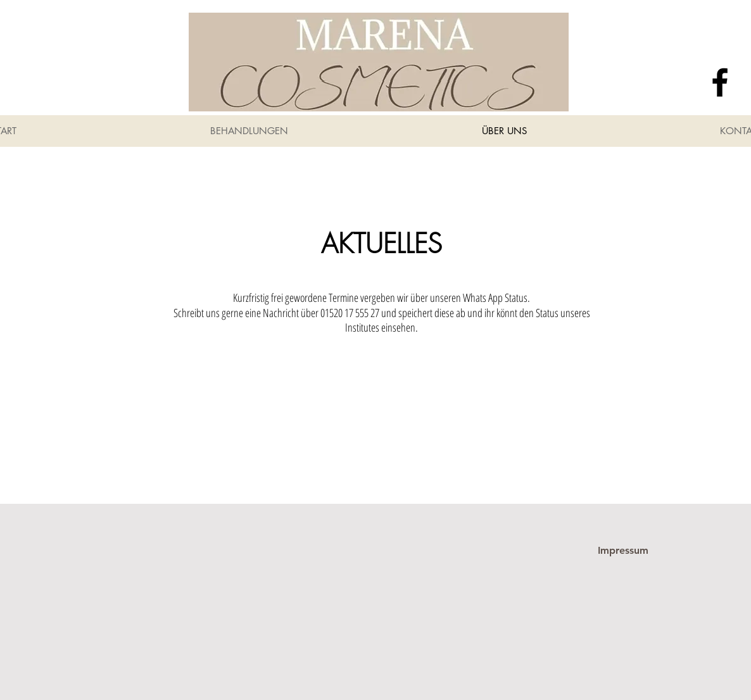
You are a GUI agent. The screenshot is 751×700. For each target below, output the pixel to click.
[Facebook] (720, 82)
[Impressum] (623, 551)
